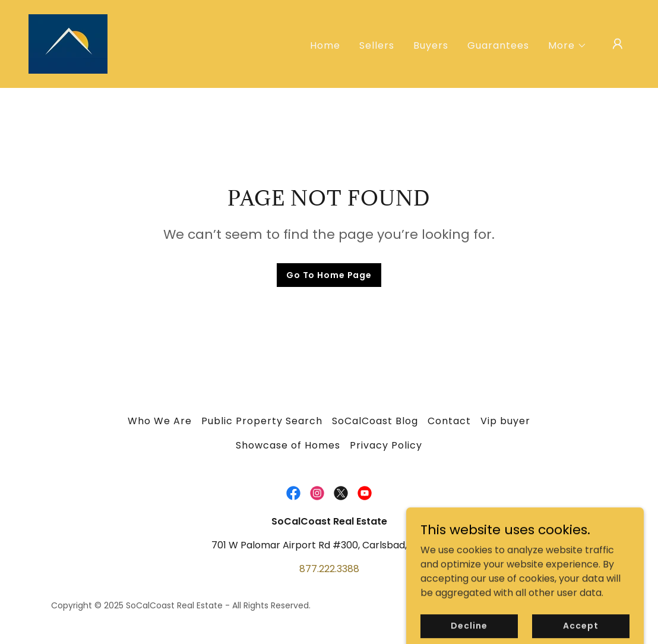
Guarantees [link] (498, 45)
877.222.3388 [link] (329, 569)
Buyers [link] (431, 45)
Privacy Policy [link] (386, 445)
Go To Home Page (329, 275)
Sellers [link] (377, 45)
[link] (68, 43)
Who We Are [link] (160, 421)
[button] (567, 46)
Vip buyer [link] (505, 421)
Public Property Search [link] (262, 421)
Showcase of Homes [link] (288, 445)
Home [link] (325, 45)
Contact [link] (449, 421)
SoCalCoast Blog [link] (375, 421)
